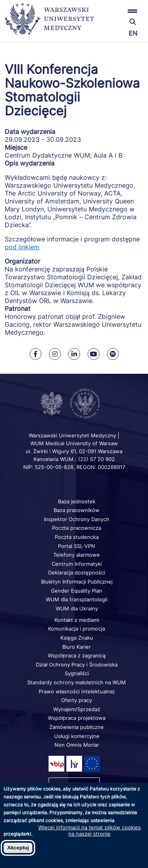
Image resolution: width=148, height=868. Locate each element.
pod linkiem (22, 247)
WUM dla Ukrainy (77, 608)
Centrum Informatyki (77, 564)
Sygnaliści (77, 673)
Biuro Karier (77, 647)
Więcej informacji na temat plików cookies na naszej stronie (90, 830)
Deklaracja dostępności (77, 572)
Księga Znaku (77, 638)
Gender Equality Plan (77, 591)
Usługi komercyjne (77, 736)
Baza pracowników (77, 510)
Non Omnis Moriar (77, 745)
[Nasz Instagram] (55, 354)
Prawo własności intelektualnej (77, 691)
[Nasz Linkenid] (74, 354)
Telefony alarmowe (77, 555)
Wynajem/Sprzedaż (77, 709)
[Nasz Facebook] (36, 354)
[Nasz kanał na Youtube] (94, 354)
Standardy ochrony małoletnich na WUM (77, 682)
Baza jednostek (77, 501)
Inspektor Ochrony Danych (77, 519)
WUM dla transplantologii (77, 599)
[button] (120, 11)
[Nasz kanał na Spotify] (113, 354)
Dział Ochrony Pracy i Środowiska (77, 665)
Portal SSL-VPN (77, 546)
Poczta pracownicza (77, 528)
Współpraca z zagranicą (77, 655)
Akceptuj (18, 848)
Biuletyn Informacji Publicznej (77, 582)
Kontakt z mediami (77, 620)
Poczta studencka (77, 537)
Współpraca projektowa (77, 718)
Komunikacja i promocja (77, 629)
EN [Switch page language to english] (133, 33)
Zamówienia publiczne (77, 727)
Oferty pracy (77, 700)
